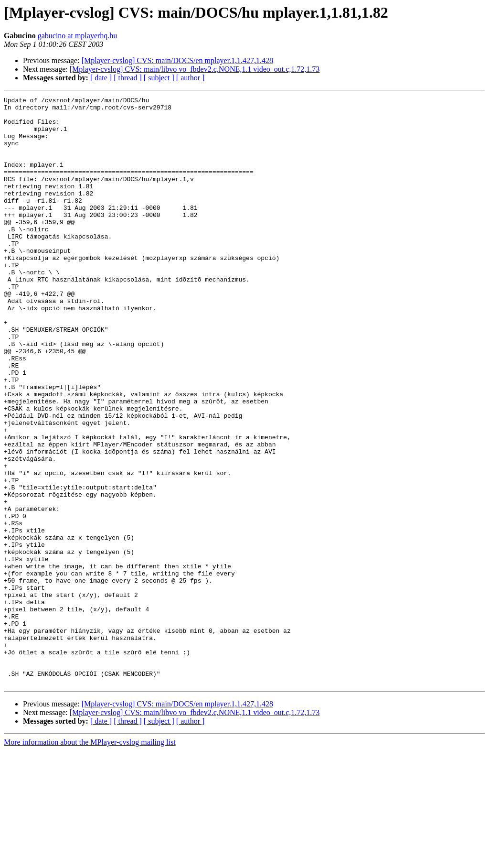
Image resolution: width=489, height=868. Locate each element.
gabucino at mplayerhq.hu (78, 36)
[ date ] (101, 78)
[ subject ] (159, 78)
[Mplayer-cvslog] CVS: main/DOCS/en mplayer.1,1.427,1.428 (177, 60)
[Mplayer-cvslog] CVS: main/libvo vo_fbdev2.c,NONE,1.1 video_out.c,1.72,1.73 (195, 69)
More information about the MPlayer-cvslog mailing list (90, 860)
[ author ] (191, 78)
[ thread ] (128, 78)
